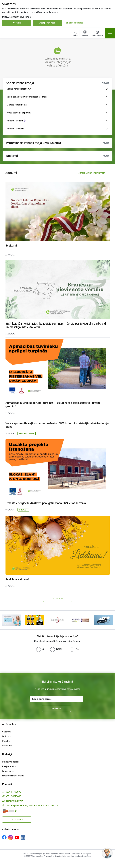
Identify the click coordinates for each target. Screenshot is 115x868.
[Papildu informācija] (16, 811)
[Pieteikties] (56, 709)
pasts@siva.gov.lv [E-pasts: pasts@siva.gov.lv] (14, 801)
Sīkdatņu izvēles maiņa (13, 776)
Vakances (7, 732)
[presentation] (24, 663)
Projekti (6, 741)
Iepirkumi (7, 736)
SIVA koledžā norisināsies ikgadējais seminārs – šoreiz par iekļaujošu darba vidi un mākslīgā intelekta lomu (56, 325)
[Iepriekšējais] (6, 620)
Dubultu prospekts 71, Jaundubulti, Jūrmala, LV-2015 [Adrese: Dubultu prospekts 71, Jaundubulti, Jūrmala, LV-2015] (32, 805)
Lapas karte (8, 771)
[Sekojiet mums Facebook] (4, 837)
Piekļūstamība (9, 766)
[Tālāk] (109, 620)
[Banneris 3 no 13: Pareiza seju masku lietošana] (34, 620)
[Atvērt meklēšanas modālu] (75, 34)
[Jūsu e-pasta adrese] (56, 699)
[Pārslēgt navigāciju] (110, 33)
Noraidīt (17, 23)
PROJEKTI (23, 510)
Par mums (7, 746)
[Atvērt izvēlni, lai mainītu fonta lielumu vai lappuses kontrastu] (97, 34)
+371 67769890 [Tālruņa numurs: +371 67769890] (13, 792)
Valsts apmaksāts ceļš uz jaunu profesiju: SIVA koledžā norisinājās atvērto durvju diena (57, 425)
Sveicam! (11, 246)
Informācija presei (26, 433)
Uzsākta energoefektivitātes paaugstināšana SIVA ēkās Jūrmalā (46, 503)
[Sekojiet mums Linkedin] (23, 837)
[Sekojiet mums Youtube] (17, 837)
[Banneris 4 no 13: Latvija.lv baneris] (57, 620)
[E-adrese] (8, 811)
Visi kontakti (17, 819)
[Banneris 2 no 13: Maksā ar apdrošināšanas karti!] (11, 620)
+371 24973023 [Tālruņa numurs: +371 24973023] (14, 796)
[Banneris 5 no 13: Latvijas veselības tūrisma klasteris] (80, 620)
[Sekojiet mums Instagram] (11, 837)
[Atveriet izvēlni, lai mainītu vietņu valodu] (85, 34)
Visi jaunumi (58, 599)
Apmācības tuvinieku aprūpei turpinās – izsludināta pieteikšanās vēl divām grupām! (53, 405)
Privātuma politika (11, 762)
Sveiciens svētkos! (17, 579)
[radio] (40, 649)
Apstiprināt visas (47, 23)
